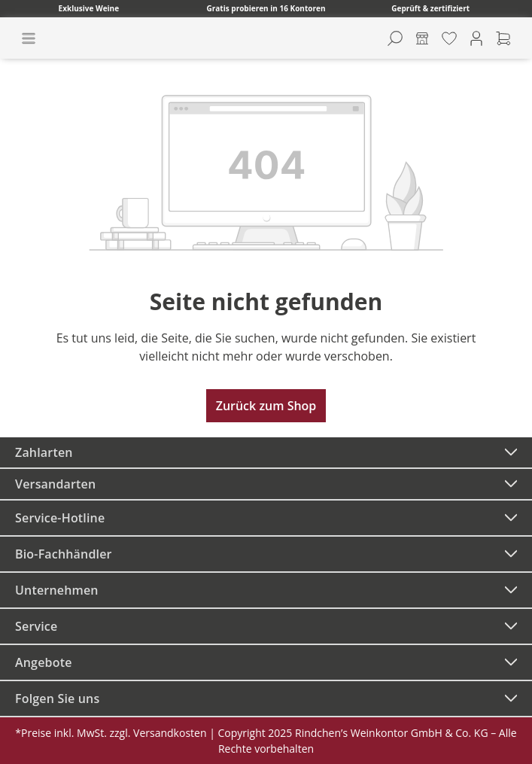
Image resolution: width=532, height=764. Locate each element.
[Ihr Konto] (476, 38)
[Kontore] (422, 38)
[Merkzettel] (449, 38)
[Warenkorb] (503, 38)
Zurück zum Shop (266, 406)
